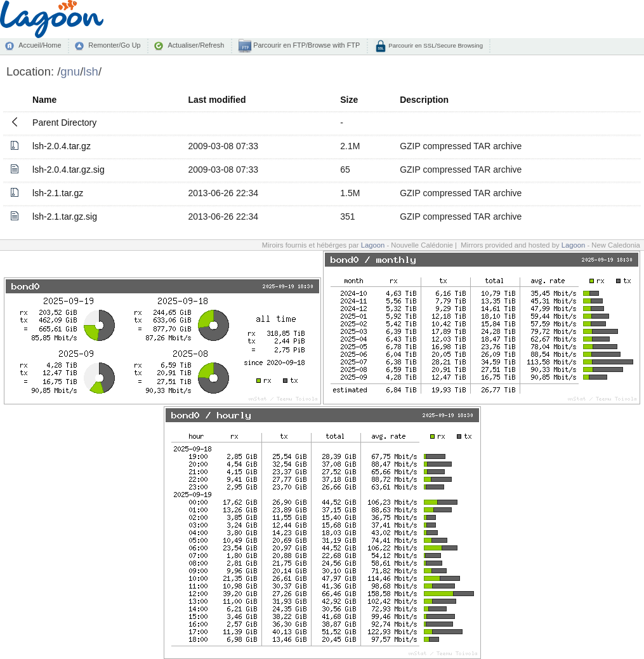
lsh (91, 71)
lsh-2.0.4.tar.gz (62, 146)
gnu (70, 71)
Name (44, 100)
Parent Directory (64, 123)
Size (349, 100)
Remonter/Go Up (114, 45)
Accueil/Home (40, 45)
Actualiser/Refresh (196, 45)
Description (424, 100)
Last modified (217, 100)
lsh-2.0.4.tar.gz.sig (69, 170)
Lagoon (373, 245)
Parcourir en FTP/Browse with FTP (306, 45)
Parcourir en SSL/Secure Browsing (435, 45)
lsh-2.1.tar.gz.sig (65, 216)
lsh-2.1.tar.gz (58, 193)
